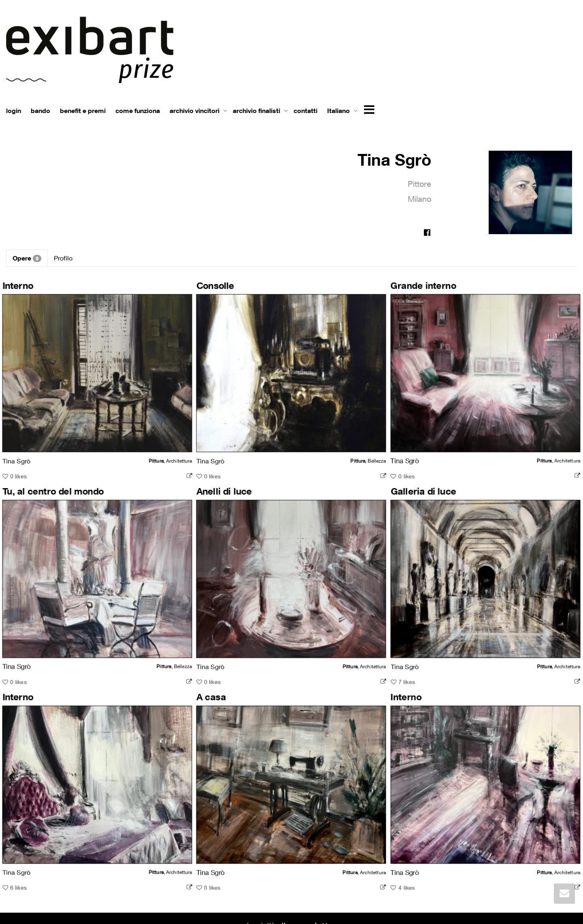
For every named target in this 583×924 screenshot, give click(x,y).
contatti (305, 111)
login (14, 111)
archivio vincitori (195, 111)
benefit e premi (83, 111)
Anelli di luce (217, 487)
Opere (27, 258)
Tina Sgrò (394, 159)
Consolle (209, 291)
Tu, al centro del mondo (55, 487)
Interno (22, 291)
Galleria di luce (405, 487)
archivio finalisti (257, 111)
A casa (205, 684)
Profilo (63, 258)
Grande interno (405, 291)
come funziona (138, 111)
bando (40, 111)
